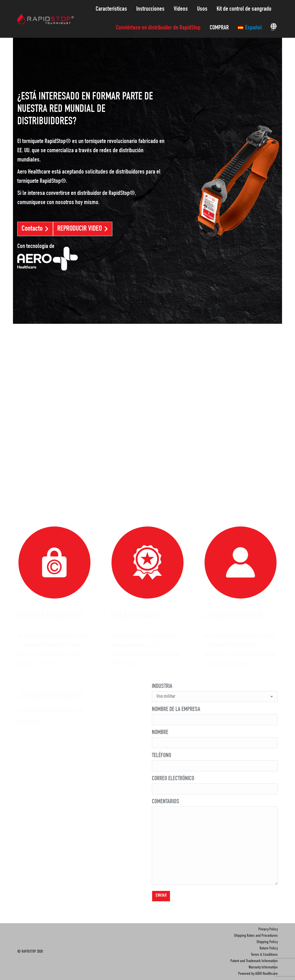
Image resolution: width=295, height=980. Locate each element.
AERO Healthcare (266, 974)
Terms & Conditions (264, 955)
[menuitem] (113, 9)
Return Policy (269, 949)
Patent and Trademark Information (254, 961)
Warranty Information (263, 968)
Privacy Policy (268, 930)
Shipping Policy (267, 942)
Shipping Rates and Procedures (256, 936)
